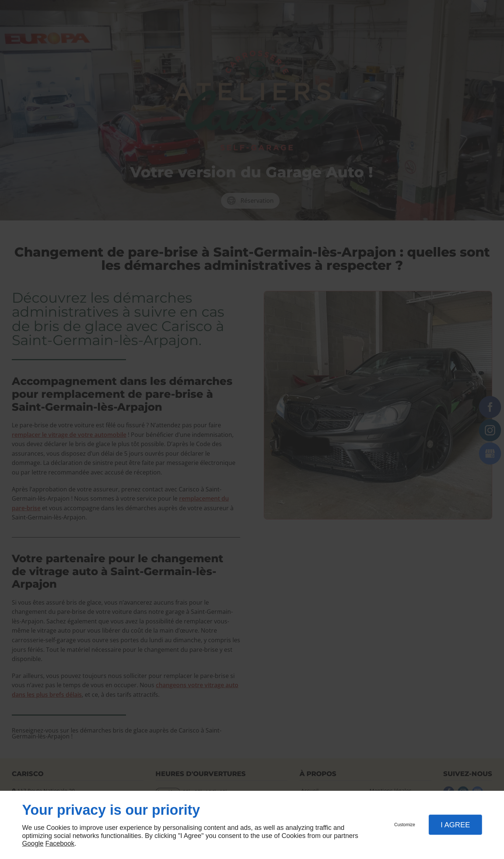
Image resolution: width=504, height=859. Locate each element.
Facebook (60, 844)
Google (33, 844)
